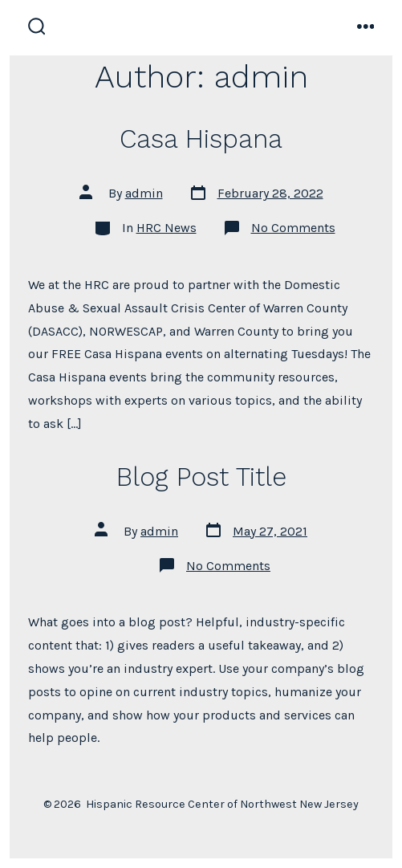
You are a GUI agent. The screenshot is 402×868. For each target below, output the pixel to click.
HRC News (166, 228)
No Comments (293, 228)
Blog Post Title (201, 477)
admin (144, 193)
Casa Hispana (201, 139)
